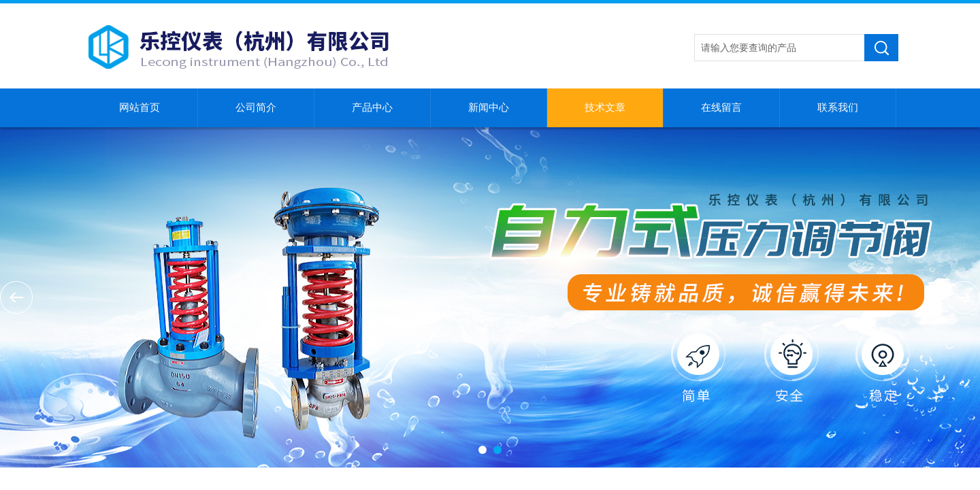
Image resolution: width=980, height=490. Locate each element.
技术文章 (605, 108)
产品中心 (372, 108)
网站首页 (140, 108)
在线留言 (721, 108)
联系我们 (838, 108)
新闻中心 (489, 108)
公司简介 (256, 108)
